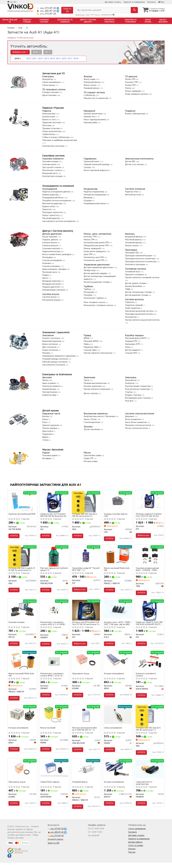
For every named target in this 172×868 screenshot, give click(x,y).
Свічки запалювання (52, 82)
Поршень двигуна (50, 240)
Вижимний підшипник (52, 341)
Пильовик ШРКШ (91, 341)
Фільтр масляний (48, 732)
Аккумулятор (131, 380)
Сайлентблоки (49, 134)
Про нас (132, 858)
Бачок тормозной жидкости (96, 170)
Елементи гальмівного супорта (146, 678)
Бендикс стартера (133, 395)
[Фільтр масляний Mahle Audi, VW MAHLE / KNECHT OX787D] (22, 663)
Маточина (47, 126)
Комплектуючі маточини (53, 146)
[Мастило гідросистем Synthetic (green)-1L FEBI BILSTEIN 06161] (54, 557)
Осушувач (88, 201)
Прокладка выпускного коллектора (141, 262)
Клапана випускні (50, 246)
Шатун (45, 278)
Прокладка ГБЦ (132, 253)
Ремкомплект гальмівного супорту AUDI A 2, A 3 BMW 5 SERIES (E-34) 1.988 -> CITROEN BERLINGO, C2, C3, (54, 626)
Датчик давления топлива (137, 295)
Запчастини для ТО (54, 73)
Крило (45, 419)
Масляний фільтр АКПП (136, 338)
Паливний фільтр (92, 88)
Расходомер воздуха (52, 300)
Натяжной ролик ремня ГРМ (97, 243)
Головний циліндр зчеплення (55, 359)
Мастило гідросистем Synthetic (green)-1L (50, 570)
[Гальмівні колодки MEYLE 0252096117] (22, 611)
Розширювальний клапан (95, 204)
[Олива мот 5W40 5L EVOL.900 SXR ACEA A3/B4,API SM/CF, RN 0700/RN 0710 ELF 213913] (150, 612)
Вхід (161, 2)
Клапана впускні (50, 243)
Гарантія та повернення (134, 2)
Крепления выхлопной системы (139, 311)
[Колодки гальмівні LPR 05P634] (118, 501)
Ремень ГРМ (89, 240)
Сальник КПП (131, 353)
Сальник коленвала (51, 266)
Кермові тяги (90, 117)
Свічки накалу (49, 85)
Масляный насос (50, 272)
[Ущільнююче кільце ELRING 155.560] (22, 773)
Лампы (46, 380)
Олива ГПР (89, 458)
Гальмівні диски (50, 164)
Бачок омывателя (133, 419)
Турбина (88, 289)
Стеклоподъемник (92, 422)
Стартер (129, 392)
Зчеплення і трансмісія (56, 332)
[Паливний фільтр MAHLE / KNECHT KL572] (86, 773)
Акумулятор (48, 79)
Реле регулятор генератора (138, 389)
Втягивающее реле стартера (138, 398)
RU (15, 2)
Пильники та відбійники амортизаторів (60, 140)
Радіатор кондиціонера (94, 192)
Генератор (130, 383)
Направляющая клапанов (54, 290)
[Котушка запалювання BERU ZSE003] (22, 718)
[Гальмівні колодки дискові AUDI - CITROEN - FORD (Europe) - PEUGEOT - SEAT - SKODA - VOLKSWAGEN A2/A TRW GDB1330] (150, 556)
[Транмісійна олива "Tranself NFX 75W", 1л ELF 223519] (86, 556)
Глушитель (130, 302)
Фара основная (49, 383)
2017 (70, 59)
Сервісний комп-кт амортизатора (145, 788)
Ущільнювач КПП (133, 344)
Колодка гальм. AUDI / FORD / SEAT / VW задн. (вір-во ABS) (117, 626)
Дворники (130, 416)
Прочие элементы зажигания (97, 389)
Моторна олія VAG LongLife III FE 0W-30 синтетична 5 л (22, 570)
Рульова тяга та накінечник (96, 98)
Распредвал (48, 257)
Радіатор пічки (132, 192)
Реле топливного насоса (95, 302)
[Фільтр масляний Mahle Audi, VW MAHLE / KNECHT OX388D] (118, 556)
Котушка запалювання (114, 677)
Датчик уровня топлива (136, 283)
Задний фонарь (50, 389)
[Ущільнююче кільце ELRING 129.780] (86, 663)
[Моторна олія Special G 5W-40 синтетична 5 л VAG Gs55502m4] (86, 502)
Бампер (46, 416)
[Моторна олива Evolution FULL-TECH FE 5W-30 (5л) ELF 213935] (150, 501)
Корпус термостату (51, 215)
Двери (45, 437)
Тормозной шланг (92, 161)
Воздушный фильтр (134, 237)
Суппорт (88, 167)
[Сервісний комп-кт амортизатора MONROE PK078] (150, 773)
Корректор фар (50, 395)
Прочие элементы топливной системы (142, 278)
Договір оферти (135, 848)
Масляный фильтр (134, 240)
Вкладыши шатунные (52, 284)
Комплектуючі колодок (53, 176)
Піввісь (87, 344)
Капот (45, 422)
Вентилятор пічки (133, 195)
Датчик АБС (131, 161)
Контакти (152, 2)
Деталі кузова (51, 411)
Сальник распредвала (52, 260)
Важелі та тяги (49, 120)
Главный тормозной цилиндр (97, 164)
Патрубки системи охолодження (57, 201)
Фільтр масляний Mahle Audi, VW (117, 570)
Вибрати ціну (144, 536)
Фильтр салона (132, 246)
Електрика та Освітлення (57, 374)
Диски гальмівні (50, 95)
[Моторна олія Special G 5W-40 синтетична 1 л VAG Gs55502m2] (150, 718)
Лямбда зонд (90, 270)
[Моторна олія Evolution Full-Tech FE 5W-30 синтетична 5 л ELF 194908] (86, 612)
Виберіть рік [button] (20, 52)
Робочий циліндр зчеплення (55, 362)
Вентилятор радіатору (53, 204)
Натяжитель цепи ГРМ (94, 257)
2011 (34, 59)
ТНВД (128, 289)
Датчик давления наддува (96, 273)
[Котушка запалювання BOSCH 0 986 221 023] (118, 773)
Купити (14, 536)
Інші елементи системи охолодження (59, 221)
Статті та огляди (136, 851)
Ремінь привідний (133, 91)
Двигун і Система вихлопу (58, 231)
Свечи (87, 380)
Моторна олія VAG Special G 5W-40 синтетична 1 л (149, 733)
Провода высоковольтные (95, 383)
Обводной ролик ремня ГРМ (96, 246)
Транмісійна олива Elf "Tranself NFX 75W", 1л (83, 570)
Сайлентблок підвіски (50, 787)
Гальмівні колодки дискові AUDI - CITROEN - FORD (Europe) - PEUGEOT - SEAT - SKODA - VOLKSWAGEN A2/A (149, 570)
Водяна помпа (49, 206)
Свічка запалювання (113, 732)
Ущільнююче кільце (81, 677)
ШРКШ (87, 338)
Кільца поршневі (50, 237)
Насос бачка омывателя (136, 422)
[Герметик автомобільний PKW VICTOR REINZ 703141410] (22, 502)
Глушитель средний (134, 305)
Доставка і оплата (113, 2)
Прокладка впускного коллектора (140, 259)
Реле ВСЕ (130, 401)
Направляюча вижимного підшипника (59, 356)
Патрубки (88, 295)
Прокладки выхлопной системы (139, 314)
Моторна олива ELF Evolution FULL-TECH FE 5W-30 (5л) (149, 515)
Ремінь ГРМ (130, 79)
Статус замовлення (137, 834)
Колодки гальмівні (51, 92)
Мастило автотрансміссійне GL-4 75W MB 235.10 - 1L (85, 733)
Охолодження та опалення (58, 186)
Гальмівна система (53, 156)
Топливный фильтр (134, 243)
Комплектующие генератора (138, 386)
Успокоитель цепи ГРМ (94, 260)
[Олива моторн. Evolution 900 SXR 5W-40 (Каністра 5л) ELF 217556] (54, 502)
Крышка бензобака (134, 286)
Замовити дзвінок (55, 845)
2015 (58, 59)
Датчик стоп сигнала (135, 164)
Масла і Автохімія (53, 450)
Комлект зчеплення (51, 338)
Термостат (47, 209)
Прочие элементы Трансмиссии (98, 353)
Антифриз (47, 458)
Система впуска (50, 297)
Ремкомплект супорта (52, 170)
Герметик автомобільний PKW (22, 514)
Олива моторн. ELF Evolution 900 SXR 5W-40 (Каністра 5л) (54, 515)
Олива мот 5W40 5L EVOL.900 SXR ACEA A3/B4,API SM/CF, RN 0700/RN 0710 (150, 626)
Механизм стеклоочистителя (138, 425)
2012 (40, 59)
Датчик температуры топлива (139, 292)
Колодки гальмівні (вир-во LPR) (116, 515)
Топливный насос (133, 272)
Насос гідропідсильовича (95, 120)
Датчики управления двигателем (99, 267)
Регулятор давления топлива (97, 282)
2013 (46, 59)
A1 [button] (47, 52)
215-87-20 (47, 8)
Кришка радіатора (51, 195)
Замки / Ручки (90, 419)
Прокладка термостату (53, 212)
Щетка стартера (91, 393)
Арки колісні (48, 431)
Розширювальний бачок (53, 198)
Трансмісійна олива (93, 455)
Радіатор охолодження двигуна (57, 192)
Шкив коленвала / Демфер (55, 269)
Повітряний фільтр (92, 82)
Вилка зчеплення (50, 344)
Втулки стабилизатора (135, 114)
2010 (28, 59)
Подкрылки (48, 434)
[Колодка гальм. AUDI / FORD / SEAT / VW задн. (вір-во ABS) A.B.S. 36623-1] (118, 611)
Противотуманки (50, 392)
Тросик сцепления (92, 429)
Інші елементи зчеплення (54, 365)
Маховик (46, 353)
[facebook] (9, 861)
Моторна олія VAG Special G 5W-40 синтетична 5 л (85, 515)
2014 (52, 59)
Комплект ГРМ (132, 82)
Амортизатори (49, 114)
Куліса (128, 347)
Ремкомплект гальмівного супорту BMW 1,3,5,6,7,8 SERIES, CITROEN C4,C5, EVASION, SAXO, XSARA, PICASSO (52, 678)
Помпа (128, 88)
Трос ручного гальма (52, 167)
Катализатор (131, 317)
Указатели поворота (52, 386)
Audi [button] (36, 52)
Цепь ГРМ (88, 254)
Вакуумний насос (50, 173)
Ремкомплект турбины (94, 298)
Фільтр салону (90, 85)
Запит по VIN (53, 848)
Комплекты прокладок (135, 265)
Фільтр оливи (90, 79)
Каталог (132, 854)
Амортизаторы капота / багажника (100, 416)
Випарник (88, 198)
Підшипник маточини (52, 123)
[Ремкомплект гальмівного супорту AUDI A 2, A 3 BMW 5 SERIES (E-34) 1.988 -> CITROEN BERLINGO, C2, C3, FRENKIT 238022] (54, 612)
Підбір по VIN (67, 10)
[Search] (133, 10)
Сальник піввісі (91, 350)
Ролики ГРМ (131, 85)
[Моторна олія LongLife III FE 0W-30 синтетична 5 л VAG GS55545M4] (22, 557)
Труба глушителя (133, 308)
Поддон (46, 275)
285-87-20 (47, 11)
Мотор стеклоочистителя (137, 428)
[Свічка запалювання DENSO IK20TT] (118, 718)
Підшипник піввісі (92, 347)
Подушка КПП (131, 341)
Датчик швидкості (133, 350)
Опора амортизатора (52, 131)
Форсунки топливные (135, 275)
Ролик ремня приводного (95, 251)
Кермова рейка (91, 123)
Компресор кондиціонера (95, 195)
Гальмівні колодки (51, 161)
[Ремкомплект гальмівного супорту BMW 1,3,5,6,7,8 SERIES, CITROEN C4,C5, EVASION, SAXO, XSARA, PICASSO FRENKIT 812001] (54, 664)
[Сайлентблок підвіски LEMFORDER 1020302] (54, 773)
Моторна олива (91, 461)
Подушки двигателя (51, 287)
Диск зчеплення (50, 347)
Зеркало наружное (51, 425)
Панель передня (50, 428)
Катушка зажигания (93, 386)
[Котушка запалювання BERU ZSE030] (118, 663)
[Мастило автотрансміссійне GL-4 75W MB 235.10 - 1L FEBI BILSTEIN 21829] (86, 718)
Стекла (46, 440)
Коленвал (47, 263)
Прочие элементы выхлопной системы (142, 320)
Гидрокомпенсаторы (52, 251)
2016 (64, 59)
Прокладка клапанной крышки (139, 256)
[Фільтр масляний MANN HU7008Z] (54, 718)
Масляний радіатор (51, 218)
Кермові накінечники (93, 114)
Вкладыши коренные (52, 281)
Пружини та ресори (51, 128)
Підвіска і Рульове (53, 108)
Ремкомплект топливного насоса (99, 305)
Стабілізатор (90, 95)
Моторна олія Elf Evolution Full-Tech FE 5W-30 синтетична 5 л (84, 626)
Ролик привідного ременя (137, 94)
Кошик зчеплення (50, 350)
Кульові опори (49, 117)
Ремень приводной (92, 249)
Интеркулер (89, 292)
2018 (76, 59)
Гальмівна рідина (50, 455)
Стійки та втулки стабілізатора (56, 137)
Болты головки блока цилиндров (57, 254)
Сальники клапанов (51, 249)
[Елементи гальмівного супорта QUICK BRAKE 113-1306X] (150, 663)
